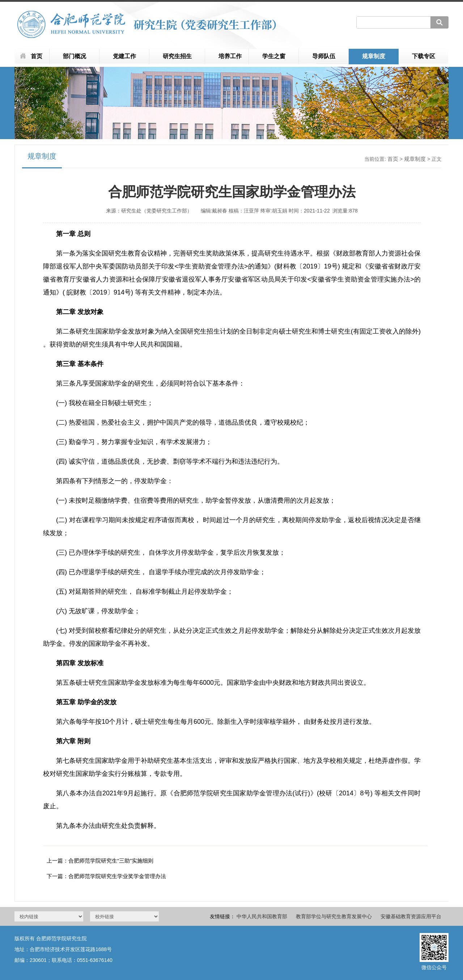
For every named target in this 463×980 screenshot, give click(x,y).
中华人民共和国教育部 (262, 916)
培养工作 (230, 56)
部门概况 (75, 56)
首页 (37, 56)
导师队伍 (324, 56)
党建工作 (124, 56)
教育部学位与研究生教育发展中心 (334, 916)
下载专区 (424, 56)
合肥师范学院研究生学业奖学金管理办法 (117, 876)
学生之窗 (274, 56)
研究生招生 (177, 56)
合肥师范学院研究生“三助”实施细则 (111, 861)
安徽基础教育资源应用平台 (411, 916)
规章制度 (374, 56)
